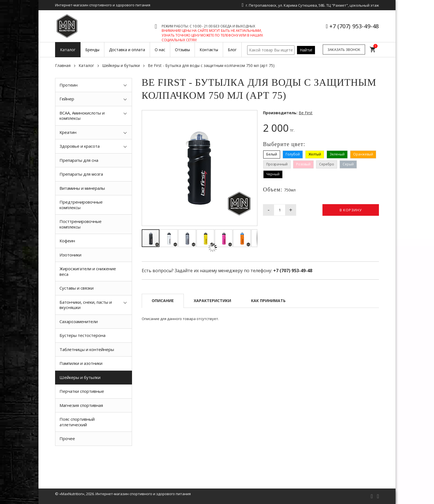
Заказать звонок (344, 50)
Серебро (327, 164)
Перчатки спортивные (82, 391)
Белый (272, 154)
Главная (63, 65)
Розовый (303, 164)
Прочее (67, 438)
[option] (94, 458)
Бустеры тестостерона (82, 335)
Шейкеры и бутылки (121, 65)
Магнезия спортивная (81, 405)
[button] (252, 115)
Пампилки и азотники (81, 363)
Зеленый (337, 154)
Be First (306, 113)
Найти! (306, 50)
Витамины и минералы (82, 188)
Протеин (69, 85)
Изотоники (70, 255)
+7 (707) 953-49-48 (354, 26)
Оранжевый (363, 154)
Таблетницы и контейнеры (87, 349)
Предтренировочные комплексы (81, 205)
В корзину (351, 210)
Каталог (86, 65)
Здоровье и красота (80, 146)
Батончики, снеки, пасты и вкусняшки (86, 305)
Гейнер (67, 99)
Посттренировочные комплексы (81, 224)
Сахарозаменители (79, 321)
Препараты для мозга (81, 174)
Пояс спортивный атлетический (77, 422)
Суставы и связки (77, 288)
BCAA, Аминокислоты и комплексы (82, 116)
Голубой (293, 154)
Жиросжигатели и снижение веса (88, 271)
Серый (348, 164)
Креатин (68, 132)
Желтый (315, 154)
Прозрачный (277, 164)
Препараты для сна (79, 160)
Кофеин (67, 241)
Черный (273, 174)
